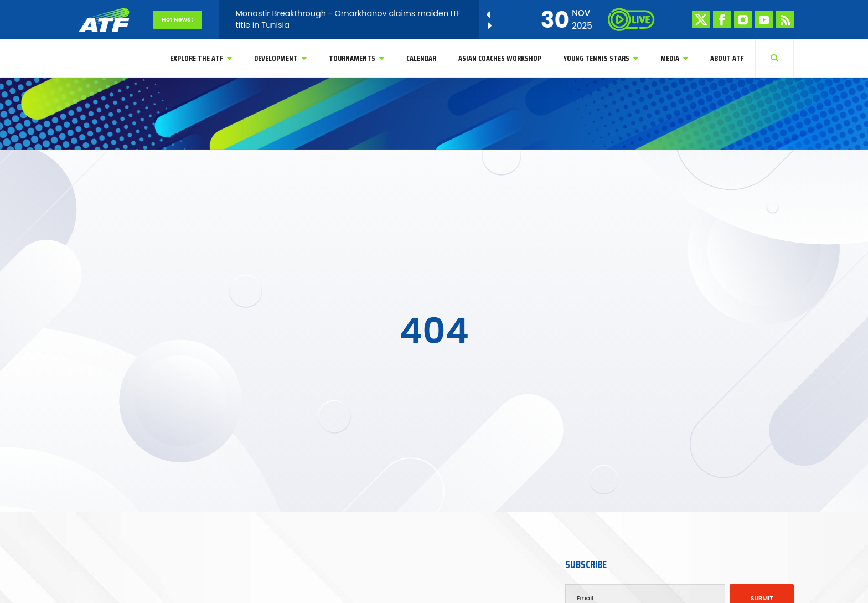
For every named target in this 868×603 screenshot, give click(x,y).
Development (280, 58)
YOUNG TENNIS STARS (601, 58)
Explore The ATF (201, 58)
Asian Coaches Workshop (500, 58)
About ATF (727, 58)
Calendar (421, 58)
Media (674, 58)
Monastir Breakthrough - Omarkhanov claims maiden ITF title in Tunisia (348, 19)
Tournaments (356, 58)
